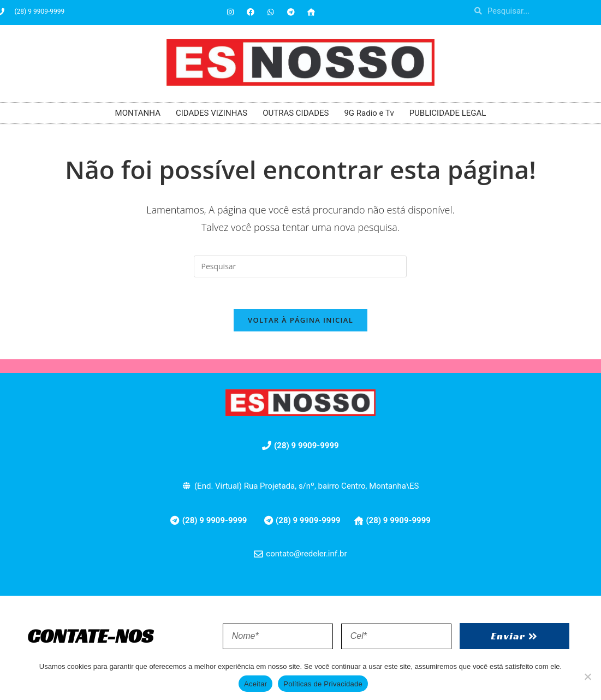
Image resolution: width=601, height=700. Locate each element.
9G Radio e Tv (369, 113)
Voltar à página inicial (300, 322)
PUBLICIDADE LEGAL (448, 113)
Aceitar (255, 684)
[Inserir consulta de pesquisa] (300, 266)
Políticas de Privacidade (323, 684)
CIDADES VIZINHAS (212, 113)
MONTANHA (138, 113)
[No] (587, 677)
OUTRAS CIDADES (296, 113)
